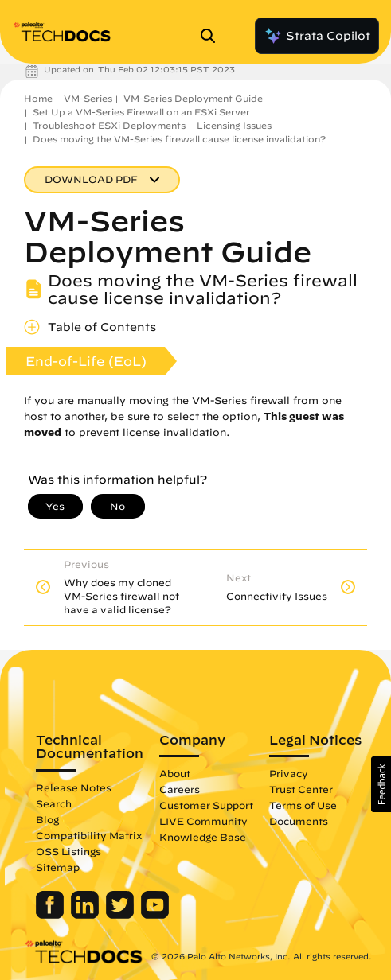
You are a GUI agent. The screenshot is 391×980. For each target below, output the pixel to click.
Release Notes (74, 787)
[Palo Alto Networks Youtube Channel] (155, 915)
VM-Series (88, 98)
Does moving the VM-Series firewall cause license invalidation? (179, 139)
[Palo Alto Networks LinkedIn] (86, 915)
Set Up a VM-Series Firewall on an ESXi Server (141, 112)
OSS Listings (68, 851)
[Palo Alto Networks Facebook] (51, 915)
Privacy (289, 773)
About (175, 773)
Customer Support (206, 805)
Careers (180, 789)
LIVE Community (203, 821)
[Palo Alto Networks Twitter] (121, 915)
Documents (299, 821)
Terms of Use (303, 805)
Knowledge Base (203, 837)
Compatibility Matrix (89, 835)
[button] (381, 784)
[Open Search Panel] (213, 36)
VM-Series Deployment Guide (193, 98)
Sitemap (58, 867)
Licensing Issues (234, 125)
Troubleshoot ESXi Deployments (109, 125)
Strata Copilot (317, 36)
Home (38, 98)
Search (54, 803)
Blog (47, 819)
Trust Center (301, 789)
